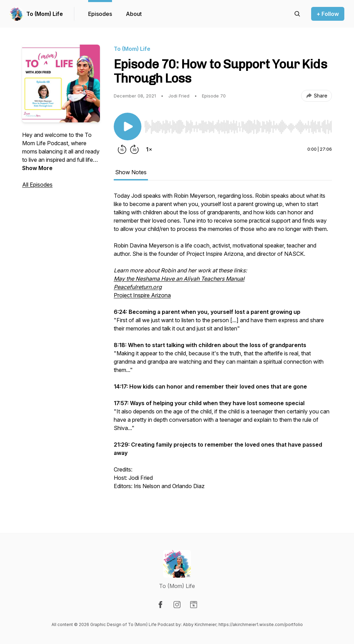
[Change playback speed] (149, 149)
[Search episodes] (297, 14)
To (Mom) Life (45, 14)
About (134, 14)
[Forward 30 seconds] (134, 149)
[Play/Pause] (128, 127)
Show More (37, 168)
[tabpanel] (223, 348)
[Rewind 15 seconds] (122, 149)
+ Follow (328, 14)
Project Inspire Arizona (142, 295)
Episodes (100, 14)
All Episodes (37, 185)
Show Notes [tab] (131, 172)
